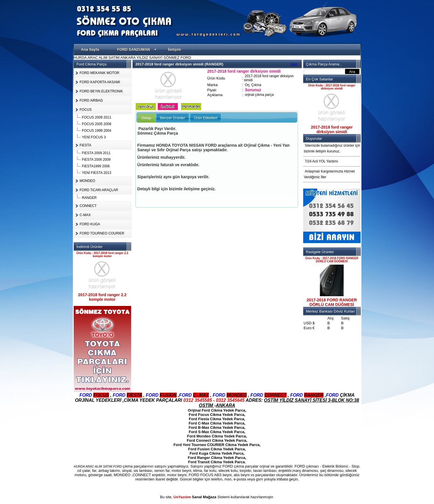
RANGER (89, 198)
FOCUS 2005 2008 (97, 124)
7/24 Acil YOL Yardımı (322, 161)
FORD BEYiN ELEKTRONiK (101, 91)
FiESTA (85, 145)
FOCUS (86, 110)
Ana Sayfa (90, 50)
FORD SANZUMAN (137, 50)
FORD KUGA (90, 224)
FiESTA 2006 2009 (96, 160)
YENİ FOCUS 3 (94, 137)
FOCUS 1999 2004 (97, 131)
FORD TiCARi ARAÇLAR (99, 190)
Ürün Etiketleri (206, 118)
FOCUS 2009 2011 (97, 117)
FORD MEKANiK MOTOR (100, 73)
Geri (294, 64)
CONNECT (88, 206)
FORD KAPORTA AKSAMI (100, 82)
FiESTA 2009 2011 (96, 153)
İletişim (175, 50)
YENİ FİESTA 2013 (97, 173)
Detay (146, 118)
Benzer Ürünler (173, 118)
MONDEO (87, 181)
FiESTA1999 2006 (96, 166)
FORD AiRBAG (91, 100)
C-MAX (85, 215)
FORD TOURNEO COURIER (102, 233)
